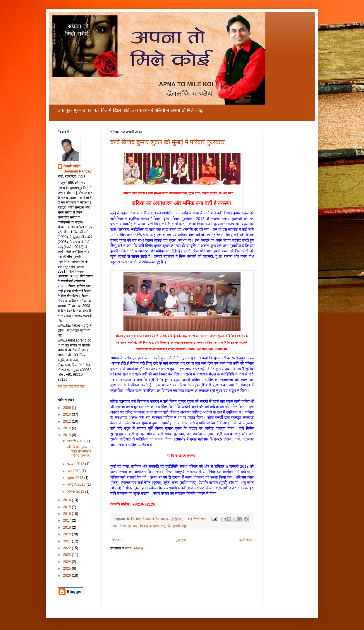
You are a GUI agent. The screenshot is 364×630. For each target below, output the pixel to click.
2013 (68, 435)
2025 (68, 568)
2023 (68, 555)
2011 (68, 421)
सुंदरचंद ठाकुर (180, 526)
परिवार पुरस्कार (128, 526)
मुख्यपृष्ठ (181, 540)
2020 (68, 534)
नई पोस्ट (117, 540)
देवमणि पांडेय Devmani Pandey (78, 169)
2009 (68, 408)
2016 (68, 514)
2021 (68, 541)
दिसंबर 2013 (76, 491)
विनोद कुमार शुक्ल (149, 526)
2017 (68, 520)
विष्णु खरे (165, 526)
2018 (68, 527)
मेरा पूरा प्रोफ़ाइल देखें (71, 386)
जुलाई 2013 (76, 478)
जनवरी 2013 (76, 441)
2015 (68, 507)
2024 (68, 562)
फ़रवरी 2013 (76, 464)
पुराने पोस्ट (246, 540)
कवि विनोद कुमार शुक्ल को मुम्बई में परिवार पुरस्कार (168, 142)
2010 (68, 414)
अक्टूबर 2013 (77, 484)
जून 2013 (74, 471)
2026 (68, 576)
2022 (68, 548)
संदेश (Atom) (134, 548)
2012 (68, 428)
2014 (68, 500)
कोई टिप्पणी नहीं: (197, 519)
